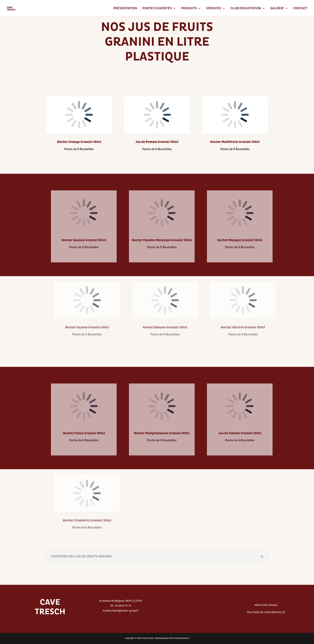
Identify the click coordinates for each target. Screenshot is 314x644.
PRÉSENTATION (125, 9)
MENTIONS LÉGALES (266, 605)
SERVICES (214, 9)
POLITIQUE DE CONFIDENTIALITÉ (266, 612)
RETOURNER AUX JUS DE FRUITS (157, 80)
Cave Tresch (148, 638)
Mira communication (179, 638)
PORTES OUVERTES (157, 9)
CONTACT (300, 9)
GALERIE (277, 9)
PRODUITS (189, 9)
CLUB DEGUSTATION (246, 9)
